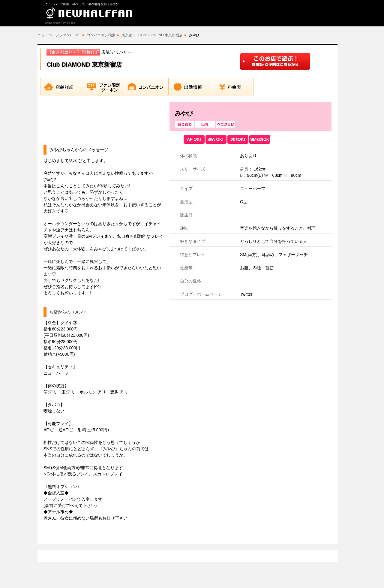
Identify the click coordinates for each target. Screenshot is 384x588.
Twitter (246, 294)
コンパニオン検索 (101, 35)
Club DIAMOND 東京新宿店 (160, 35)
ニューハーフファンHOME (59, 35)
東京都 (127, 35)
